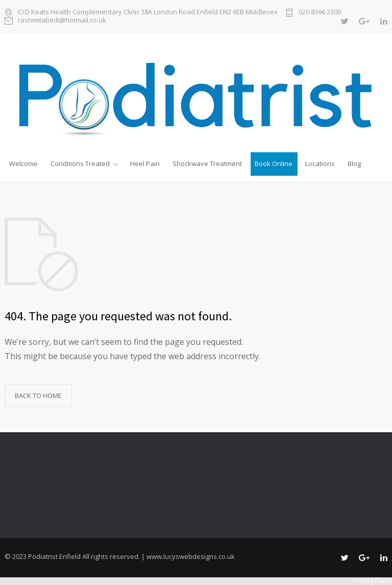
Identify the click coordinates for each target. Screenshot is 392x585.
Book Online (274, 163)
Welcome (23, 163)
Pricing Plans (372, 580)
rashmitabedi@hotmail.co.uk (62, 21)
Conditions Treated (80, 163)
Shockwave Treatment (207, 163)
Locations (320, 163)
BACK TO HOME (38, 395)
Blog (354, 163)
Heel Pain (145, 163)
